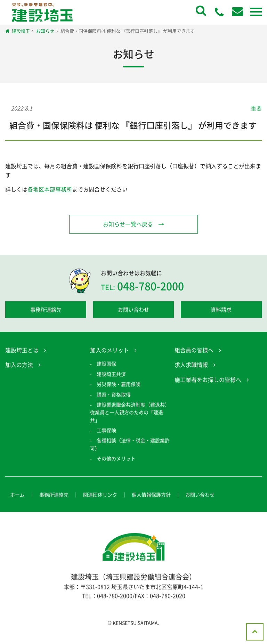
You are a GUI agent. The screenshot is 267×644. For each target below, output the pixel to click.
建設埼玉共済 (111, 375)
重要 (256, 108)
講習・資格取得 (114, 395)
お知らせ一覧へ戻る (128, 224)
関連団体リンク (100, 495)
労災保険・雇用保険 (119, 385)
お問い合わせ (133, 310)
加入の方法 (19, 366)
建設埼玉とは (22, 351)
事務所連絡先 (46, 310)
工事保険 (106, 431)
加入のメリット (110, 351)
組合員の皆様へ (194, 351)
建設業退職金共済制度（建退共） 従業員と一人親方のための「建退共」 (132, 413)
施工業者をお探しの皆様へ (208, 380)
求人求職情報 (191, 366)
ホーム (17, 495)
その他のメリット (116, 459)
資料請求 (221, 310)
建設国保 (106, 365)
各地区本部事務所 (50, 189)
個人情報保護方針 (151, 495)
